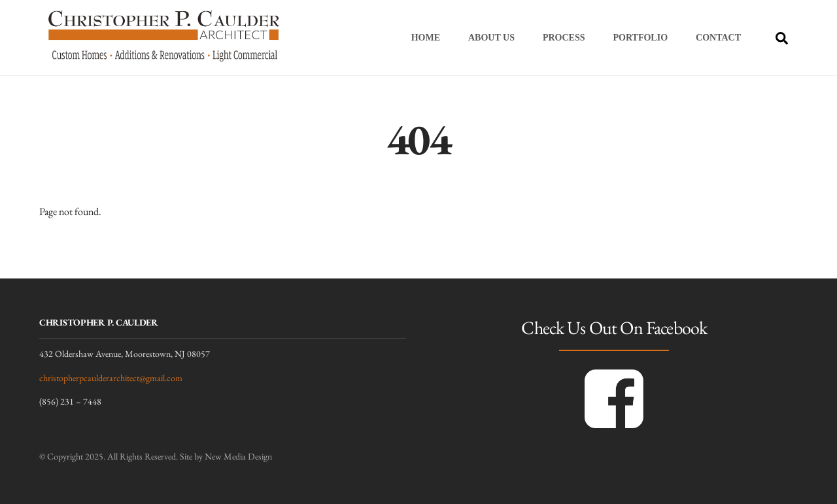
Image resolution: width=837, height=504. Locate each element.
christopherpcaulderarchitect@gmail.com (111, 378)
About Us (491, 38)
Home (426, 38)
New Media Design (238, 456)
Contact (718, 38)
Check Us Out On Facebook (614, 328)
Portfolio (641, 38)
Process (564, 38)
